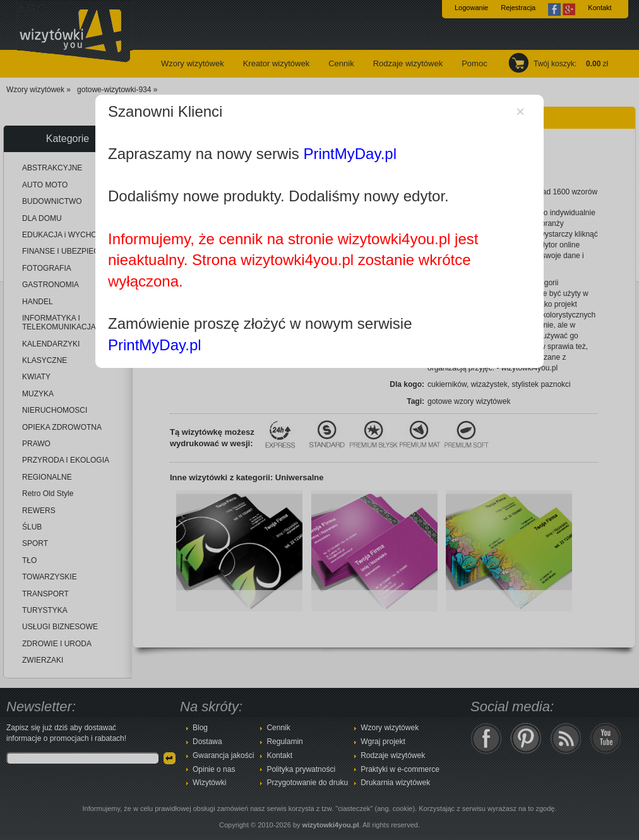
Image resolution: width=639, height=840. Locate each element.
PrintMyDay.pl (350, 154)
